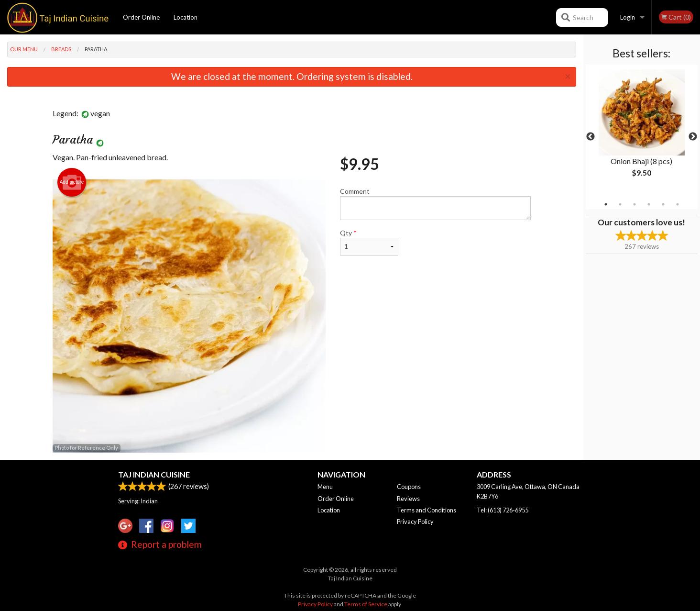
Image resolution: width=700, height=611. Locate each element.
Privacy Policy (415, 522)
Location (186, 17)
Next (693, 137)
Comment (435, 204)
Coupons (409, 487)
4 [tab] (649, 204)
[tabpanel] (642, 131)
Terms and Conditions (427, 510)
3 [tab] (634, 204)
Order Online (141, 17)
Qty (369, 242)
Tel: (503, 510)
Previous (591, 137)
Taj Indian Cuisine (154, 474)
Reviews (408, 499)
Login (628, 17)
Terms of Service (366, 604)
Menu (325, 487)
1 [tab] (606, 204)
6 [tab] (678, 204)
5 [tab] (663, 204)
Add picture (72, 182)
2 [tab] (620, 204)
